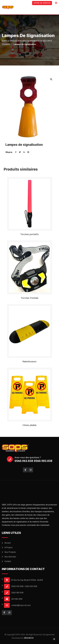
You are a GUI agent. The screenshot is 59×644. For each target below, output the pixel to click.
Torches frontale (30, 298)
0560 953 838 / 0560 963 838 (24, 586)
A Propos (9, 547)
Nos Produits (10, 552)
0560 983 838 (17, 593)
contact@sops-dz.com (21, 605)
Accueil (8, 543)
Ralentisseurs (29, 361)
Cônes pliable (29, 425)
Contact (8, 561)
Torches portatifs (29, 234)
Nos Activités (10, 557)
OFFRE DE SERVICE (42, 3)
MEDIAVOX (29, 638)
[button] (51, 79)
